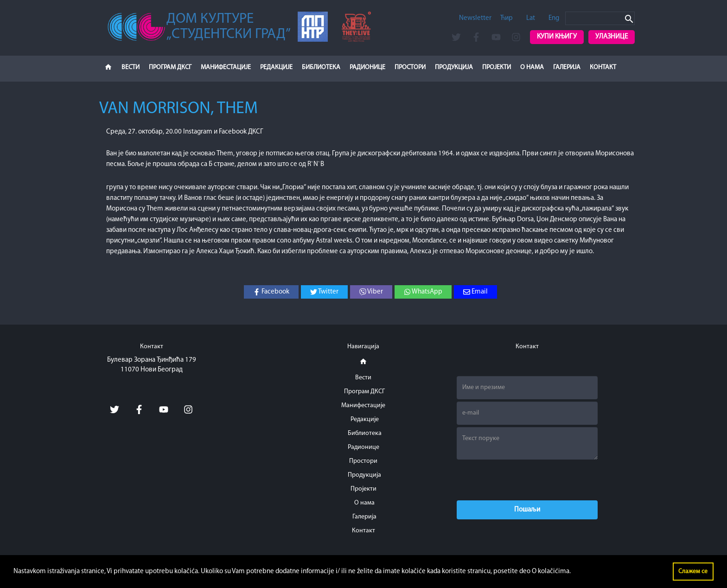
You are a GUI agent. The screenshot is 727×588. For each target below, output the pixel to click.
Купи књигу (557, 37)
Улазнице (612, 37)
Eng (554, 18)
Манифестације (226, 67)
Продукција (454, 67)
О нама (532, 67)
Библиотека (321, 67)
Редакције (276, 67)
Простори (410, 67)
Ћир (507, 18)
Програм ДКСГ (170, 67)
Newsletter (475, 18)
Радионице (367, 67)
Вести (131, 67)
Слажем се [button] (693, 572)
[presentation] (527, 480)
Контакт (603, 67)
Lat (531, 18)
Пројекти (497, 67)
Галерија (567, 67)
